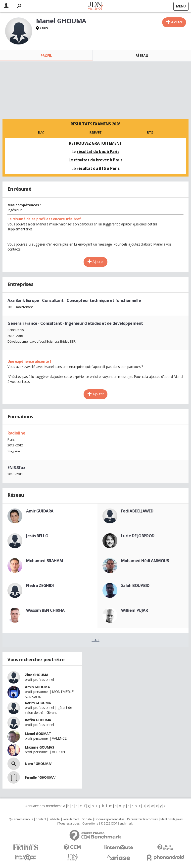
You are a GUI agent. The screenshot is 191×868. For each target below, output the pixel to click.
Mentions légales (171, 819)
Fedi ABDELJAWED (137, 511)
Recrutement (71, 819)
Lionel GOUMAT (38, 734)
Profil (46, 55)
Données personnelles (109, 819)
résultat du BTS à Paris (98, 168)
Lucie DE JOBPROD (138, 536)
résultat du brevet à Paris (98, 160)
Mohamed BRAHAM (45, 561)
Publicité (54, 819)
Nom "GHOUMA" (39, 764)
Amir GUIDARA (40, 511)
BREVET (95, 132)
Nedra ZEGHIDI (40, 585)
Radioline (16, 433)
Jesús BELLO (37, 536)
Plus (95, 640)
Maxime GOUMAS (40, 747)
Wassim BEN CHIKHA (45, 610)
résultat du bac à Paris (98, 151)
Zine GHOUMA (37, 675)
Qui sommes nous (21, 819)
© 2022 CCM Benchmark (117, 824)
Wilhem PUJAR (135, 610)
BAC (41, 132)
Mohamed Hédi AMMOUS (145, 561)
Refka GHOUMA (38, 720)
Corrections (90, 824)
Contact (41, 819)
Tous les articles (69, 824)
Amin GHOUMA (37, 687)
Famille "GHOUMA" (41, 777)
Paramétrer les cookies (142, 819)
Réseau (142, 55)
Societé (87, 819)
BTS (150, 132)
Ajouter (177, 22)
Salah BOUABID (135, 585)
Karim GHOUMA (38, 703)
